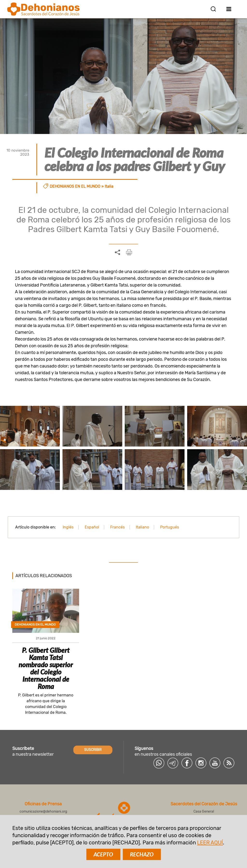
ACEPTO (103, 854)
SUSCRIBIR (93, 750)
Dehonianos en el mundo (75, 186)
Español (92, 527)
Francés (117, 527)
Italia (109, 186)
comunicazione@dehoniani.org (43, 811)
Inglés (68, 527)
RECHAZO (142, 854)
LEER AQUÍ (210, 843)
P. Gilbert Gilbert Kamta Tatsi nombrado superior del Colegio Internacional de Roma (46, 668)
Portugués (170, 527)
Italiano (142, 527)
